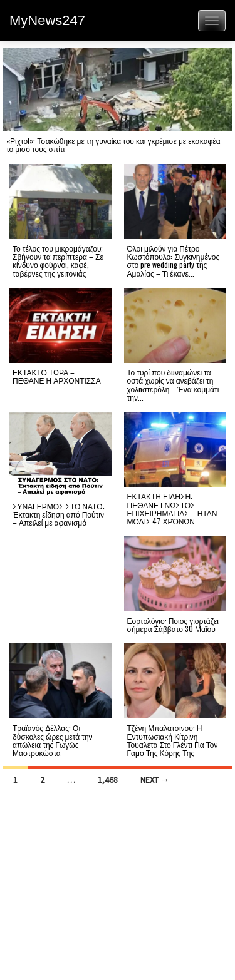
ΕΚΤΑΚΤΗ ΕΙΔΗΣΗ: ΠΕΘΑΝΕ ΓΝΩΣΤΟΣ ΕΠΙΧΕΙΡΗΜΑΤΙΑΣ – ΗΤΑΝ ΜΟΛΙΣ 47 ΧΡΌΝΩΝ (172, 508)
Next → (155, 780)
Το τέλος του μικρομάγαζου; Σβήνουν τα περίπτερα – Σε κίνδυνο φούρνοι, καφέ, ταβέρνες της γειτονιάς (58, 261)
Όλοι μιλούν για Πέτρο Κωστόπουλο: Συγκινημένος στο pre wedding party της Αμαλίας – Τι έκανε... (174, 261)
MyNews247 (47, 20)
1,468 (108, 780)
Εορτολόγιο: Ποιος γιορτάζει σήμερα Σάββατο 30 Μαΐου (173, 625)
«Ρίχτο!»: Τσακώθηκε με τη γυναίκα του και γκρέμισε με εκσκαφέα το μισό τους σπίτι (113, 145)
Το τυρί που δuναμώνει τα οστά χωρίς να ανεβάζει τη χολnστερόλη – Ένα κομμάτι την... (173, 385)
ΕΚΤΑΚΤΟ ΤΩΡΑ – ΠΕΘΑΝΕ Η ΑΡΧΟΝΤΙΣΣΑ (57, 376)
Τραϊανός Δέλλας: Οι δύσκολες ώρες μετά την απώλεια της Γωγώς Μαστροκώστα (53, 740)
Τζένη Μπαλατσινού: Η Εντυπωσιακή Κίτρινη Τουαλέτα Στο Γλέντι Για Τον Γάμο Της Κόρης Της (173, 740)
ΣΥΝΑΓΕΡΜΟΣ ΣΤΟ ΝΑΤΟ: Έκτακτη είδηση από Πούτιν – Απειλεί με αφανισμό (59, 514)
